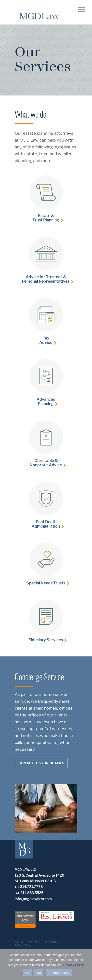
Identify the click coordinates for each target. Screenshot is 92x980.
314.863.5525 (32, 893)
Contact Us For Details (41, 763)
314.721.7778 (31, 887)
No (39, 973)
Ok (27, 973)
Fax (17, 893)
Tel (17, 887)
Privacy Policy (74, 965)
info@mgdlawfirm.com (33, 899)
